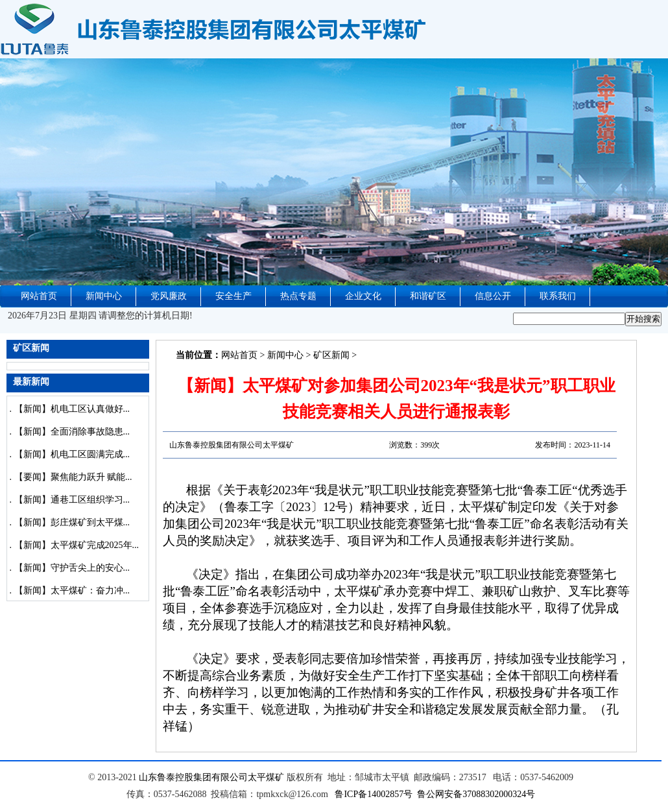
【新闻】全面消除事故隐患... (72, 432)
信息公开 (493, 296)
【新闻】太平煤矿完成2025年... (77, 545)
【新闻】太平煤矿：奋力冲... (72, 591)
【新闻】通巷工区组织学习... (72, 500)
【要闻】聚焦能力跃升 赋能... (73, 477)
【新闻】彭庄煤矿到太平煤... (72, 522)
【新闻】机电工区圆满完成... (72, 454)
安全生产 (233, 296)
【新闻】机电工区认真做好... (72, 409)
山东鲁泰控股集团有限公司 (193, 777)
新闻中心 (104, 296)
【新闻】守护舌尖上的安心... (72, 568)
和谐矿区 (428, 296)
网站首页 (39, 296)
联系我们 (558, 296)
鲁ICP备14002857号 (374, 794)
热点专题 (298, 296)
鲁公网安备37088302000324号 (476, 794)
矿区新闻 (331, 355)
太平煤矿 (266, 777)
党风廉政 (169, 296)
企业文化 (363, 296)
